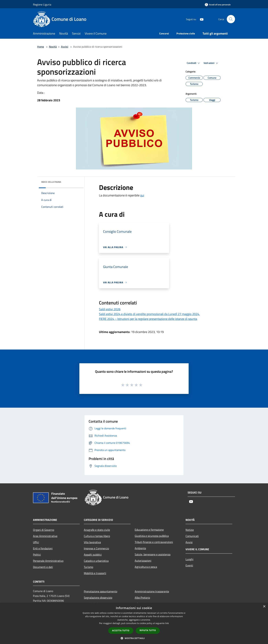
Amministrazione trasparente (152, 591)
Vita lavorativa (92, 542)
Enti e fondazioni (43, 548)
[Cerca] (231, 19)
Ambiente (140, 548)
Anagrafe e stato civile (97, 530)
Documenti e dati (43, 567)
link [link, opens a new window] (167, 623)
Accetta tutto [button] (121, 630)
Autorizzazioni (143, 561)
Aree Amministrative (45, 536)
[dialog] (134, 623)
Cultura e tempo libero (97, 536)
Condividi (194, 63)
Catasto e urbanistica (96, 561)
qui (142, 195)
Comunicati (192, 536)
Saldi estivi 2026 (110, 309)
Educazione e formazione (149, 530)
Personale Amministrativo (48, 561)
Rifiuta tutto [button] (148, 630)
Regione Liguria (42, 4)
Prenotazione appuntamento (100, 591)
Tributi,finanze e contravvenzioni (154, 542)
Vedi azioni (211, 63)
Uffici (36, 542)
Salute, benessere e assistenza (153, 554)
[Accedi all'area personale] (218, 5)
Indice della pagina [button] (51, 182)
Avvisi (65, 47)
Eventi (189, 565)
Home (41, 47)
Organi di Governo (44, 530)
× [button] (264, 607)
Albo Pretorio (142, 598)
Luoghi (189, 559)
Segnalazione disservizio (98, 598)
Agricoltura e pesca (146, 567)
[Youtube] (200, 19)
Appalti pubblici (93, 555)
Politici (37, 555)
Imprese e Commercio (96, 548)
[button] (134, 638)
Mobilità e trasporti (95, 573)
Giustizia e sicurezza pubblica (152, 536)
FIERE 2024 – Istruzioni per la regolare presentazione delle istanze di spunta (148, 319)
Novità (53, 47)
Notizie (190, 530)
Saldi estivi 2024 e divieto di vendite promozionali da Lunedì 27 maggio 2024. (149, 314)
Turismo (88, 567)
